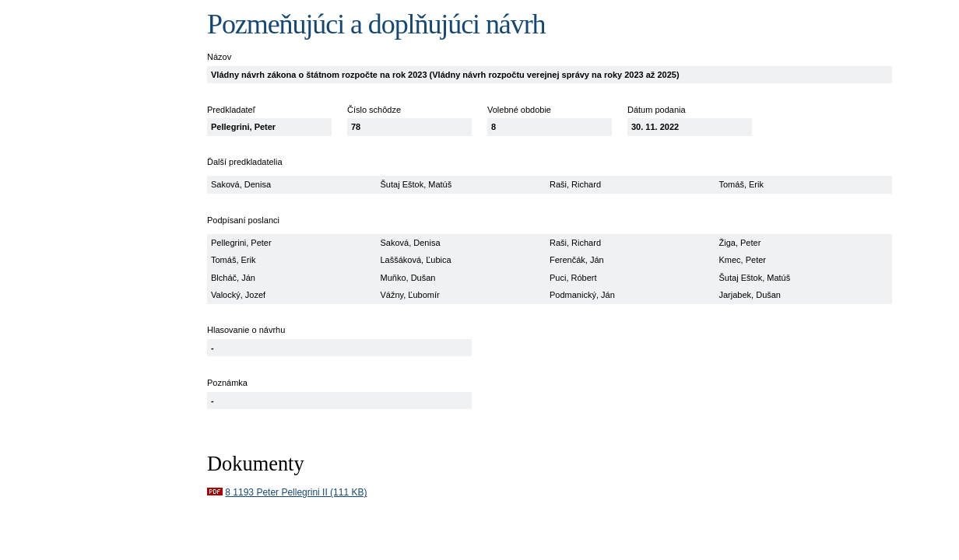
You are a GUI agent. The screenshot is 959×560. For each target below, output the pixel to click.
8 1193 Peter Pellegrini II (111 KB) (296, 492)
